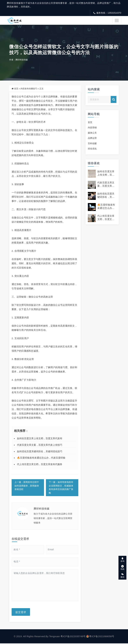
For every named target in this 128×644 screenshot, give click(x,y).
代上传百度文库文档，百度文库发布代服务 (40, 465)
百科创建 (92, 144)
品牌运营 (92, 138)
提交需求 (21, 613)
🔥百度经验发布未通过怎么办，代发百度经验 (41, 458)
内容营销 (92, 128)
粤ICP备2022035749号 (73, 637)
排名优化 (92, 149)
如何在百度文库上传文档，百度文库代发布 (40, 439)
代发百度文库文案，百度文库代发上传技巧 (40, 445)
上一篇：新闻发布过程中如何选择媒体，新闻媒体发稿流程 (27, 486)
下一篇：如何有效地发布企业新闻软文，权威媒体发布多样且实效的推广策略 (61, 488)
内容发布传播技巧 (29, 89)
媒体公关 (92, 133)
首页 (16, 89)
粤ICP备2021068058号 (100, 637)
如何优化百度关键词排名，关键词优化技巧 (40, 452)
